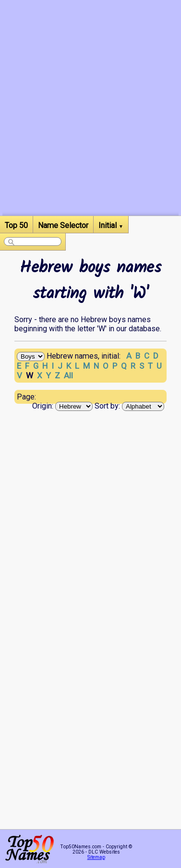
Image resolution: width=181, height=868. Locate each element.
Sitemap (96, 857)
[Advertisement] (90, 125)
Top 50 (16, 225)
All (68, 375)
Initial (111, 225)
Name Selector (63, 225)
